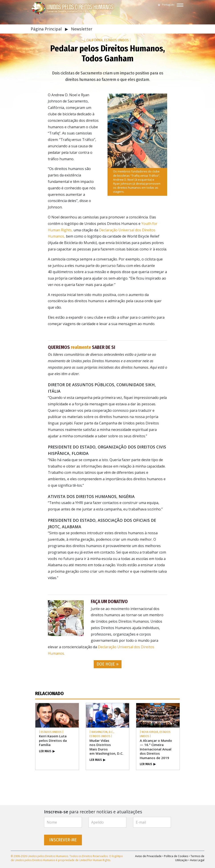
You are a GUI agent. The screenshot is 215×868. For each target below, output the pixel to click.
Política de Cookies (176, 856)
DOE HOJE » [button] (108, 664)
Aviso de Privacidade (148, 856)
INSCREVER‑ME (63, 840)
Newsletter (82, 29)
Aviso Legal (197, 860)
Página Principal (47, 29)
